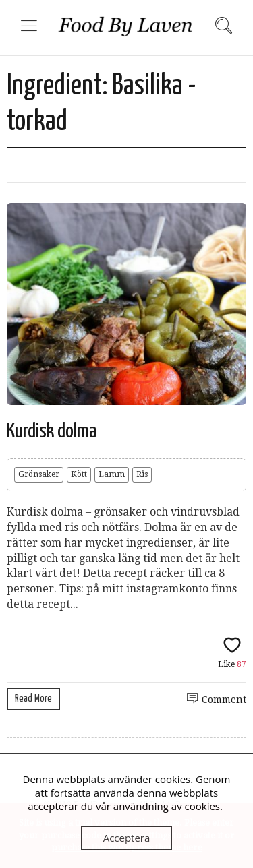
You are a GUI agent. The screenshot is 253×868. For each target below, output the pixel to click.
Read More (33, 699)
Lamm (112, 474)
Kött (79, 474)
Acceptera (127, 838)
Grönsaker (39, 474)
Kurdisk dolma (52, 431)
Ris (142, 474)
